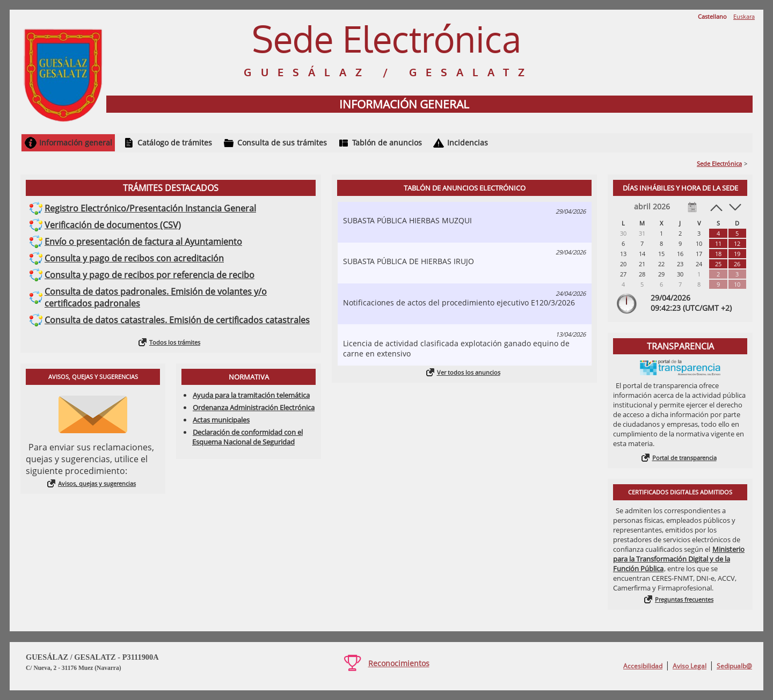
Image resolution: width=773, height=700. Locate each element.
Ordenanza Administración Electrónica (254, 407)
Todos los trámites (175, 342)
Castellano (712, 16)
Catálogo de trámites (175, 143)
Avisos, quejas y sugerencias (97, 483)
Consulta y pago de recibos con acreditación (134, 258)
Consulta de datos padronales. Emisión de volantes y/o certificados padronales (156, 297)
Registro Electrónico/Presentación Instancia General (150, 208)
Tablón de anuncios (387, 143)
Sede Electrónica (719, 163)
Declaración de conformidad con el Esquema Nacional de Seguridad (247, 437)
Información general (76, 143)
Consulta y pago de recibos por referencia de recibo (150, 275)
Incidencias (468, 143)
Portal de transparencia (684, 458)
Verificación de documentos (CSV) (113, 225)
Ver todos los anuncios (469, 372)
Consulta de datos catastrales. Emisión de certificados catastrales (177, 320)
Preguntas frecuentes (684, 599)
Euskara (744, 16)
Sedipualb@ (734, 666)
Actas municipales (221, 420)
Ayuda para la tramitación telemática (251, 395)
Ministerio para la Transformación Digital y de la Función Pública (679, 559)
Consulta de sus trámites (282, 143)
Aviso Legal (690, 666)
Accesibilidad (643, 666)
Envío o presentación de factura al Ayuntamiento (143, 242)
